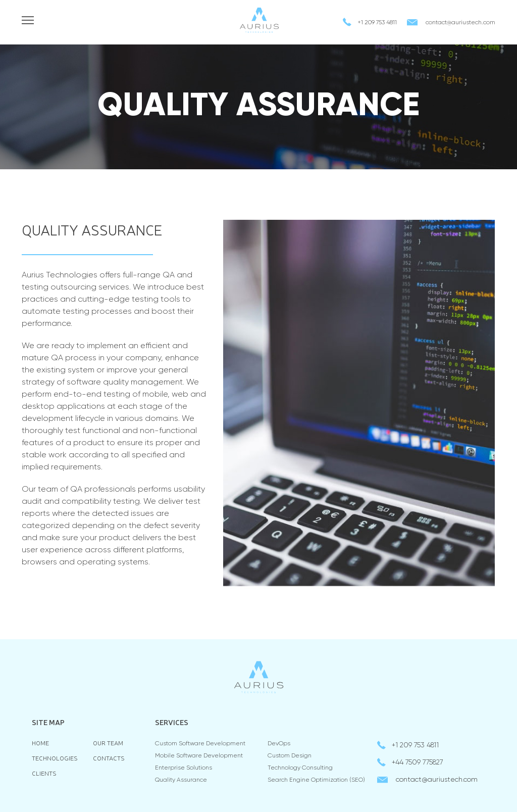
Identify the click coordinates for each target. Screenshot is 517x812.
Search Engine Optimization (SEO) (316, 780)
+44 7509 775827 (418, 762)
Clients (44, 773)
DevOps (279, 744)
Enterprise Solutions (184, 768)
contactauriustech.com (460, 23)
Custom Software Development (200, 744)
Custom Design (290, 756)
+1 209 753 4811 (377, 23)
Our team (108, 743)
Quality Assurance (181, 780)
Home (40, 743)
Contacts (109, 758)
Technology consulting (300, 768)
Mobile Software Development (199, 756)
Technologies (55, 758)
